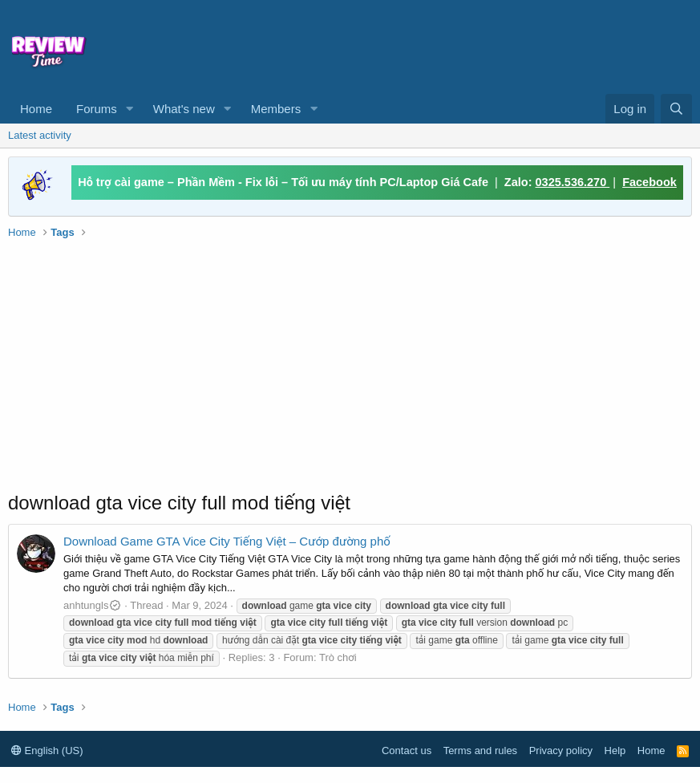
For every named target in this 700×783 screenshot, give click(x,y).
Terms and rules (480, 751)
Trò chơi (338, 657)
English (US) (47, 751)
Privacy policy (561, 751)
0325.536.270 (573, 182)
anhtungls (93, 605)
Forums (97, 109)
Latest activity (40, 135)
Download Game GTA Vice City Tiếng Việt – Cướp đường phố (227, 541)
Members (276, 109)
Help (615, 751)
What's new (184, 109)
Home (36, 109)
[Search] (676, 109)
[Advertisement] (349, 45)
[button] (130, 109)
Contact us (407, 751)
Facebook (649, 182)
